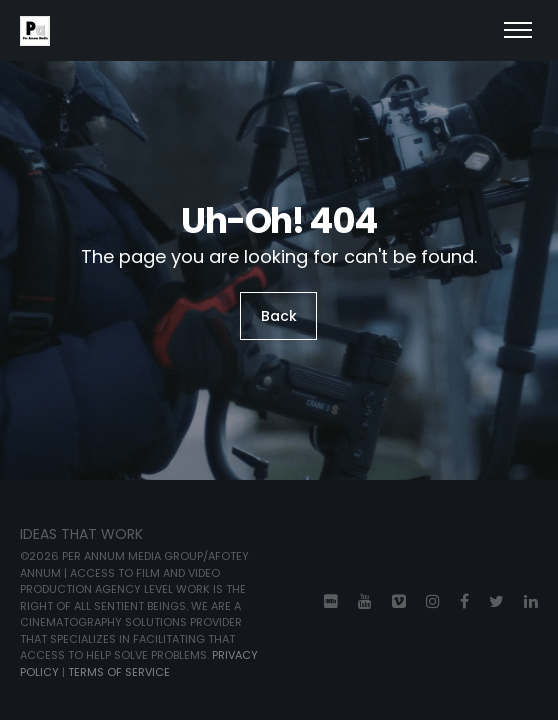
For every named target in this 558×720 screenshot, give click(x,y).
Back (279, 316)
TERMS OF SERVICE (119, 672)
